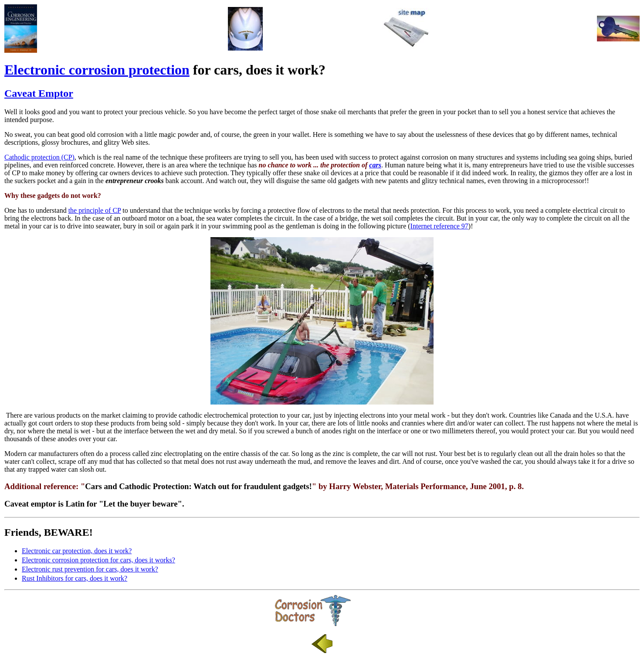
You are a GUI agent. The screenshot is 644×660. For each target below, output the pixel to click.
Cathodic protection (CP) (39, 157)
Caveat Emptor (39, 93)
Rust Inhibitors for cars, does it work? (75, 578)
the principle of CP (95, 210)
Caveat (17, 504)
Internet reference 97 (439, 226)
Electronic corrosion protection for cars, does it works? (98, 560)
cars (375, 165)
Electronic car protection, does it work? (77, 551)
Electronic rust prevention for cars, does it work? (90, 569)
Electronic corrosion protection (97, 70)
